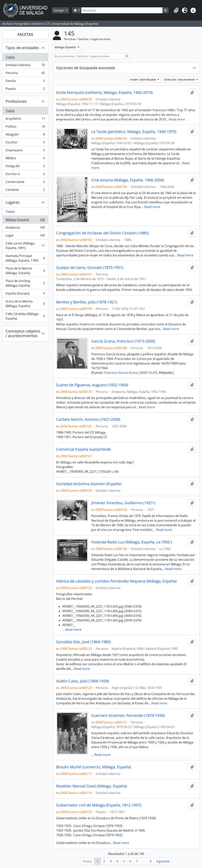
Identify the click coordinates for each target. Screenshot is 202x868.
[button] (176, 10)
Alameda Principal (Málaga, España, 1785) (25, 258)
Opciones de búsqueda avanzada (86, 68)
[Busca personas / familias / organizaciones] (88, 56)
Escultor (25, 143)
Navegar (59, 10)
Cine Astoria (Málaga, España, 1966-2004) (128, 180)
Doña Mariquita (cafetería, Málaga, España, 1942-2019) (104, 93)
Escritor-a (25, 175)
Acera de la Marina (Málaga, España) (25, 304)
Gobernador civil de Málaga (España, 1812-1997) (99, 805)
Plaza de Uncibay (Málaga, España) (25, 283)
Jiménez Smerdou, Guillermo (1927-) (123, 503)
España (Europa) (25, 294)
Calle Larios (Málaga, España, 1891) (25, 246)
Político (25, 127)
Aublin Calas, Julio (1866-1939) (83, 681)
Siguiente (163, 861)
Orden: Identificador (144, 80)
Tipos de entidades (22, 48)
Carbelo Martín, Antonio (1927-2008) (88, 419)
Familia (25, 82)
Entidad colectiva (25, 66)
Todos (10, 57)
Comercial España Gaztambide (83, 449)
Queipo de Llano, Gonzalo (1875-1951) (90, 268)
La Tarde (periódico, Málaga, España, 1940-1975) (134, 132)
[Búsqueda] (122, 10)
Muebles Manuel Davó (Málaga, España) (92, 786)
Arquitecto (25, 119)
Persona (25, 74)
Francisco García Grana (121, 373)
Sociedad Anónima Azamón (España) (89, 484)
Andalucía (25, 228)
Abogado (25, 135)
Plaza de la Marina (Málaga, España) (25, 271)
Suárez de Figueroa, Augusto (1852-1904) (92, 385)
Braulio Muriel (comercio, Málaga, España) (94, 767)
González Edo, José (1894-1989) (83, 642)
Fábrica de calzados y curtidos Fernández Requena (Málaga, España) (116, 581)
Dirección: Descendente (180, 80)
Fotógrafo (25, 167)
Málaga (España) (25, 220)
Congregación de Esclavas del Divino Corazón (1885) (102, 233)
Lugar (25, 236)
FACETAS (25, 34)
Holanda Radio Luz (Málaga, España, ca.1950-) (132, 542)
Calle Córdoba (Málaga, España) (25, 316)
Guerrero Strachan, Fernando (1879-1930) (128, 716)
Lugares (13, 202)
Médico (25, 159)
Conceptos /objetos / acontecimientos (23, 333)
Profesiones (16, 101)
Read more (177, 119)
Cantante (25, 190)
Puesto (25, 89)
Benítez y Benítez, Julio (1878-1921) (87, 302)
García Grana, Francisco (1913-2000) (123, 341)
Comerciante (25, 183)
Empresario (25, 151)
